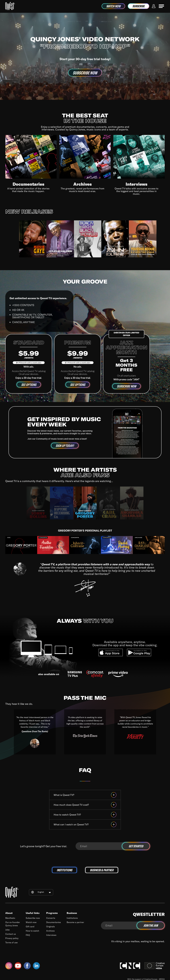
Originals (50, 926)
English (41, 892)
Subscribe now (33, 918)
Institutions (72, 918)
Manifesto (10, 918)
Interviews (51, 935)
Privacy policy (12, 938)
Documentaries (54, 922)
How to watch (32, 931)
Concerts (51, 918)
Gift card (30, 926)
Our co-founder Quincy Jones (13, 924)
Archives (50, 931)
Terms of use (11, 942)
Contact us (11, 934)
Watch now (31, 922)
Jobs (7, 930)
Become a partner (75, 922)
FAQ (28, 935)
